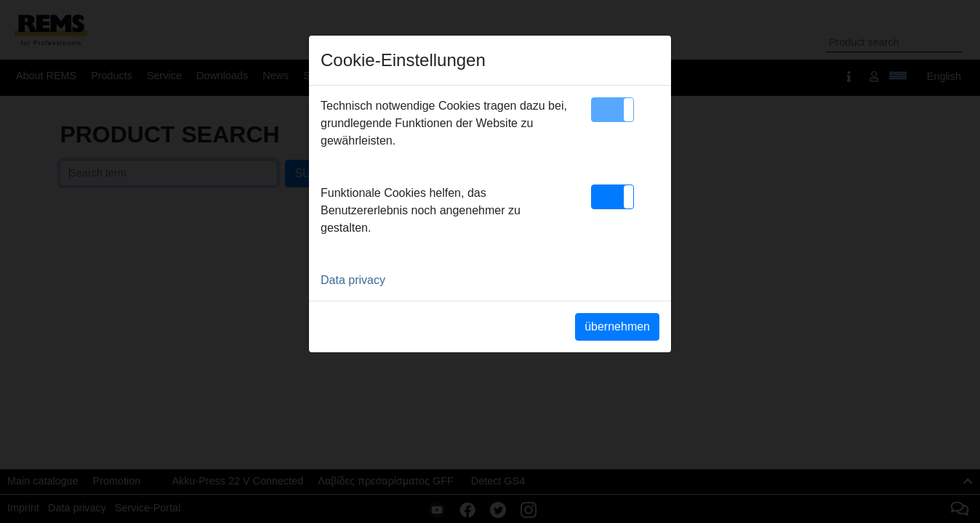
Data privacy (353, 280)
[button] (612, 110)
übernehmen (617, 327)
